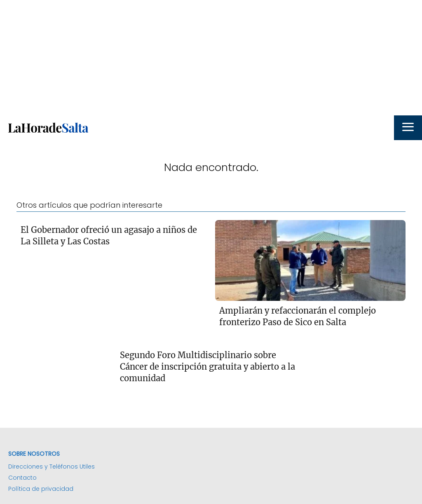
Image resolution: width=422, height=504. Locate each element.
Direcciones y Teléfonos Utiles (52, 466)
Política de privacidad (41, 489)
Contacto (22, 478)
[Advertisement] (211, 58)
